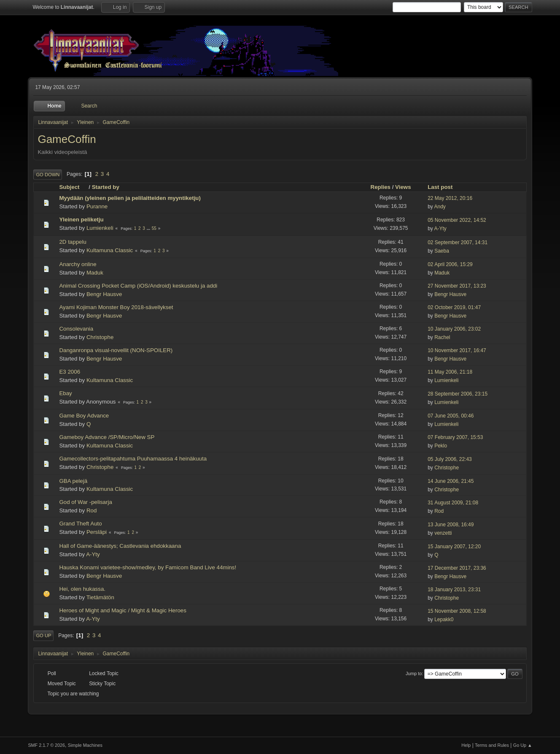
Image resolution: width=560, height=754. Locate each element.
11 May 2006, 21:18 (450, 372)
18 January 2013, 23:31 (454, 590)
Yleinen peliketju (81, 219)
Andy (440, 207)
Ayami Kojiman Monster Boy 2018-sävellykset (116, 307)
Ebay (65, 393)
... (149, 228)
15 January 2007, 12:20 (454, 547)
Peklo (441, 446)
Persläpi (97, 532)
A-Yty (440, 229)
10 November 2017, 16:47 (457, 350)
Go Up (43, 636)
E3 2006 (70, 372)
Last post (440, 187)
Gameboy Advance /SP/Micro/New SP (107, 437)
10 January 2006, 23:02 (454, 329)
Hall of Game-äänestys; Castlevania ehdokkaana (120, 546)
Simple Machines (85, 745)
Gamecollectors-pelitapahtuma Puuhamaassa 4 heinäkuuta (133, 459)
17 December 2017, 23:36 (457, 568)
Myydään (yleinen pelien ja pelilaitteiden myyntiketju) (130, 198)
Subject (73, 187)
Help (466, 745)
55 (154, 228)
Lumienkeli (100, 228)
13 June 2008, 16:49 (451, 525)
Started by (106, 187)
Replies (381, 187)
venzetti (443, 533)
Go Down (48, 175)
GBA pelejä (73, 481)
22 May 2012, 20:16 (450, 198)
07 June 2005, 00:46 (451, 416)
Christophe (100, 337)
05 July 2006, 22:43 (450, 459)
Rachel (442, 337)
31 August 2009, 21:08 (453, 503)
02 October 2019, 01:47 (454, 307)
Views (403, 187)
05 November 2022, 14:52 (457, 220)
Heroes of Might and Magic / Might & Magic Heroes (123, 610)
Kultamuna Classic (110, 250)
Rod (92, 510)
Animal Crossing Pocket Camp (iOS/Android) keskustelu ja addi (138, 286)
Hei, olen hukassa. (82, 589)
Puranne (97, 206)
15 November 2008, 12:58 (457, 611)
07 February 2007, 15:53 (455, 437)
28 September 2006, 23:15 (458, 394)
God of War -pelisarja (85, 502)
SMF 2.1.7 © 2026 (46, 745)
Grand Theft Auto (80, 524)
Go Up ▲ (523, 745)
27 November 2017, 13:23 (457, 286)
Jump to (414, 673)
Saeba (442, 251)
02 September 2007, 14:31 (458, 242)
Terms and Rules (492, 745)
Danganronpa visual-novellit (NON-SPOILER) (116, 350)
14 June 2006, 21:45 (451, 481)
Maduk (95, 273)
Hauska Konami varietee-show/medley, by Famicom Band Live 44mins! (148, 567)
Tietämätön (100, 597)
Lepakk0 (444, 619)
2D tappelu (73, 242)
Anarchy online (78, 264)
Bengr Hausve (104, 294)
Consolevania (76, 329)
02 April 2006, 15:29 (450, 264)
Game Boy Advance (84, 416)
